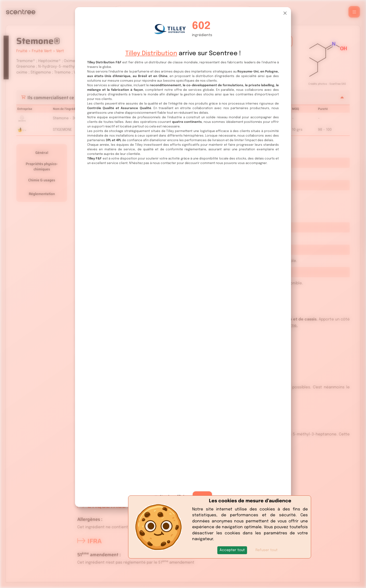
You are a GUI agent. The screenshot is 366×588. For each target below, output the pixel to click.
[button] (232, 550)
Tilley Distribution (151, 54)
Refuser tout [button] (266, 550)
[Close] (285, 13)
